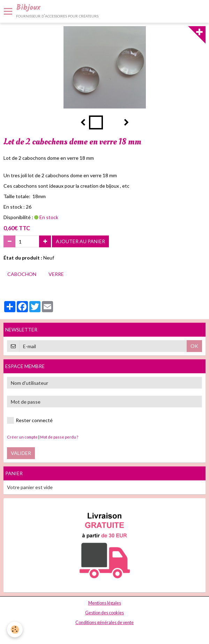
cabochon (22, 274)
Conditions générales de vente (104, 623)
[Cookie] (15, 630)
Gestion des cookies (104, 613)
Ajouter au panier (80, 241)
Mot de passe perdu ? (59, 437)
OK (194, 346)
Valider (21, 453)
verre (56, 274)
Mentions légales (105, 603)
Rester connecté (30, 420)
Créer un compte (22, 437)
